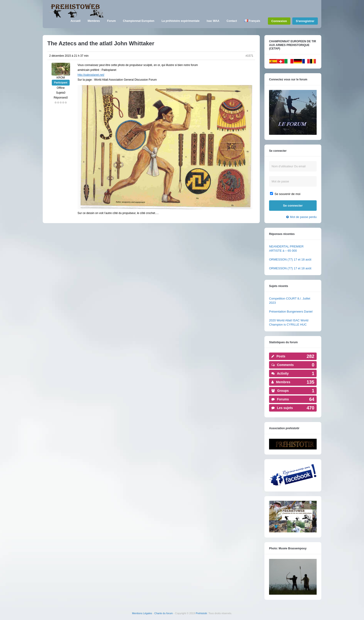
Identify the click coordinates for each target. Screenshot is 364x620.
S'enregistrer (305, 21)
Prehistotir (201, 613)
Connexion (279, 21)
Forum (111, 21)
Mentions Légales (142, 613)
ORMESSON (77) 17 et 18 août (290, 259)
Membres (94, 21)
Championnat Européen (139, 21)
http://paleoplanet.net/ (91, 75)
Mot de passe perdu (303, 217)
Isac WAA (213, 21)
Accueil (76, 21)
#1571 (249, 56)
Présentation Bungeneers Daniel (291, 312)
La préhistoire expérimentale (180, 21)
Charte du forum (164, 613)
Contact (232, 21)
